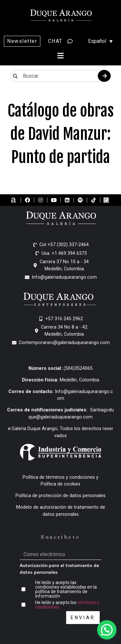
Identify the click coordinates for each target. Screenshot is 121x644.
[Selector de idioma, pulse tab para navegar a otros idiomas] (97, 41)
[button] (61, 56)
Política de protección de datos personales (60, 496)
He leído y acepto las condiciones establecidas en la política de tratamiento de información (66, 589)
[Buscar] (104, 76)
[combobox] (60, 76)
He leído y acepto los (67, 605)
